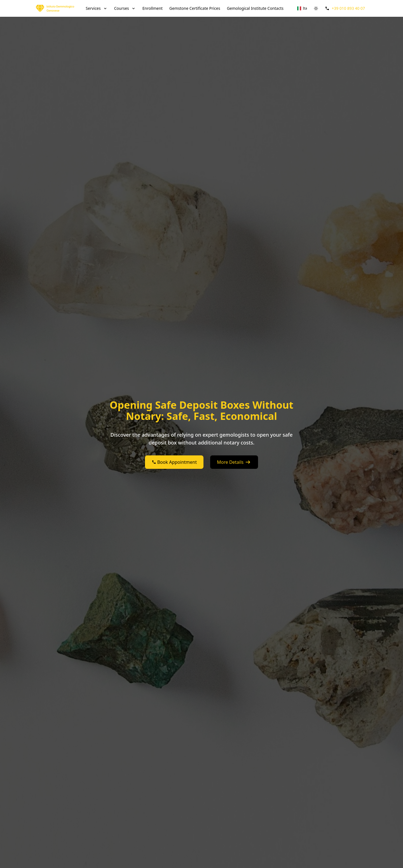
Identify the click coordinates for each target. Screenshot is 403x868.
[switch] (316, 8)
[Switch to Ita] (302, 8)
